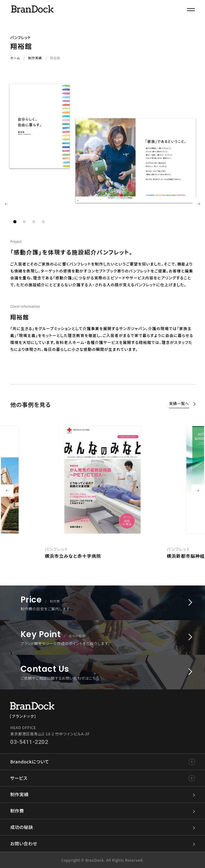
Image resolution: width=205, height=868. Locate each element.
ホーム (15, 58)
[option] (103, 491)
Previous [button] (6, 204)
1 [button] (15, 222)
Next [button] (199, 204)
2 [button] (24, 222)
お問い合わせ (102, 844)
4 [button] (43, 222)
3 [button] (34, 222)
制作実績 (35, 58)
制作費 (102, 811)
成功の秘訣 (102, 827)
